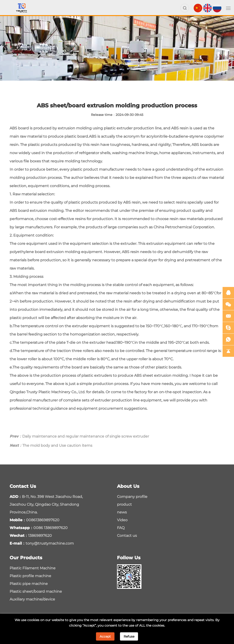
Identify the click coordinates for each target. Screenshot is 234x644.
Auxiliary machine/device (32, 599)
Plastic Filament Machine (33, 568)
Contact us (127, 536)
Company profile (132, 497)
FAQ (121, 528)
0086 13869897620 (51, 528)
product (124, 504)
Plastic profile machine (30, 576)
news (122, 512)
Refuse (129, 636)
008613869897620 (43, 520)
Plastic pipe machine (29, 584)
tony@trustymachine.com (50, 543)
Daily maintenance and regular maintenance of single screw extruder (79, 443)
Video (122, 520)
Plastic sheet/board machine (36, 591)
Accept (105, 636)
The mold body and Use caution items (51, 453)
